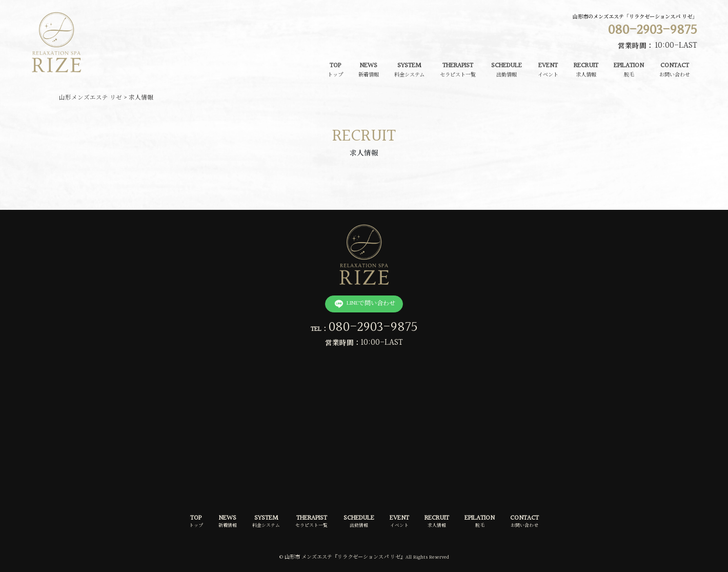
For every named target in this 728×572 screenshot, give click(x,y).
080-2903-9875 (373, 327)
